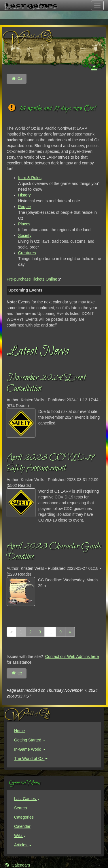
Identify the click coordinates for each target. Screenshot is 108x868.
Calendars (17, 865)
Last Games (27, 799)
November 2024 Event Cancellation (46, 383)
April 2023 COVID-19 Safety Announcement (50, 463)
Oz (20, 79)
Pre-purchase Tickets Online (32, 279)
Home (19, 731)
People (24, 207)
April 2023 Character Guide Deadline (54, 552)
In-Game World (30, 749)
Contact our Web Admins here (72, 656)
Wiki (20, 836)
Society (25, 235)
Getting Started (30, 740)
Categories (24, 817)
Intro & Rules (30, 178)
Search (20, 808)
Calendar (22, 826)
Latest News (38, 351)
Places (24, 224)
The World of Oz (31, 758)
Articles (23, 845)
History (24, 195)
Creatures (27, 253)
